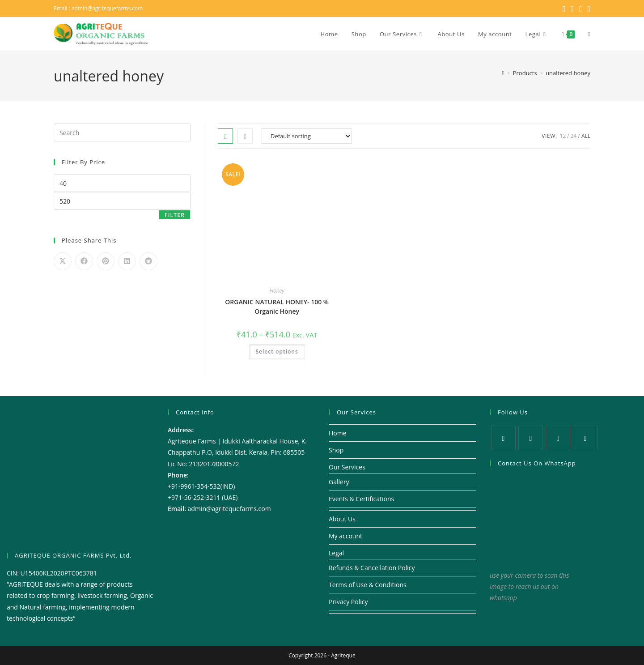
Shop (336, 450)
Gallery (339, 482)
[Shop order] (307, 136)
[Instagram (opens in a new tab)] (581, 9)
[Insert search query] (122, 132)
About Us (342, 519)
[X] (503, 438)
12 (563, 136)
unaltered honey (568, 73)
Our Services (347, 467)
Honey (277, 291)
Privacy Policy (348, 602)
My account (345, 536)
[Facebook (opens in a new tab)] (572, 9)
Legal (336, 553)
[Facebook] (531, 438)
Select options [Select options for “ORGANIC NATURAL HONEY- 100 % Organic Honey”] (277, 352)
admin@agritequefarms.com (107, 8)
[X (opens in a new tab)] (564, 9)
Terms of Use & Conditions (368, 585)
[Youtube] (585, 438)
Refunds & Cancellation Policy (372, 568)
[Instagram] (558, 438)
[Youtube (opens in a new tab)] (587, 9)
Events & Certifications (361, 499)
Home (338, 433)
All (586, 136)
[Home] (503, 73)
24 (574, 136)
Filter (175, 215)
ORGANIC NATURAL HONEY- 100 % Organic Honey (277, 307)
